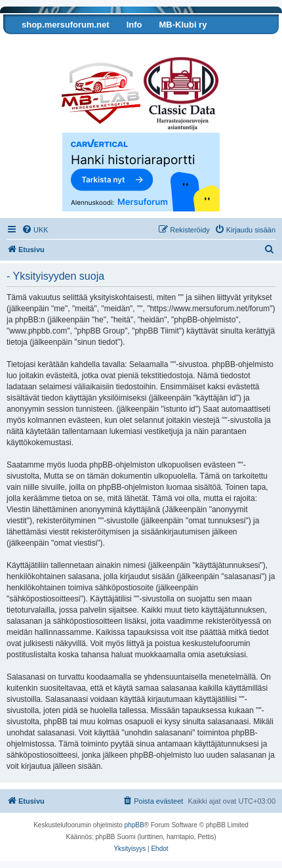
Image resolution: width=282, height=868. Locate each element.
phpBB (134, 825)
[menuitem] (35, 230)
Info (134, 25)
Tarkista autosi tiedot (54, 44)
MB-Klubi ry (183, 25)
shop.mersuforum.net (66, 25)
